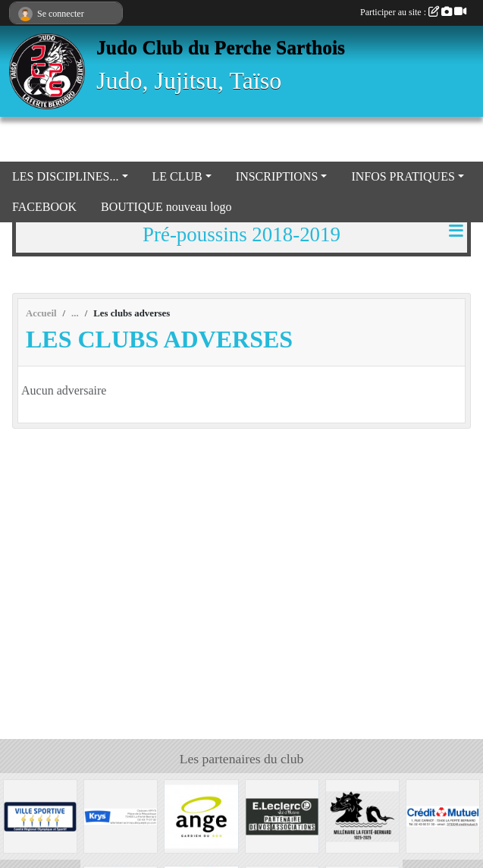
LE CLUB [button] (177, 176)
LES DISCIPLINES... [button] (65, 176)
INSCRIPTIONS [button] (277, 176)
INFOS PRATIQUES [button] (403, 176)
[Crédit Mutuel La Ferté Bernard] (443, 815)
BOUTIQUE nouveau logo (166, 207)
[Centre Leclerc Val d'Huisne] (282, 815)
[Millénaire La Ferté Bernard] (362, 815)
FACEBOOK (44, 207)
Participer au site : (413, 12)
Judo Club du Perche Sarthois (221, 47)
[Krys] (121, 815)
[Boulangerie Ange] (201, 815)
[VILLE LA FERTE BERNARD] (40, 815)
